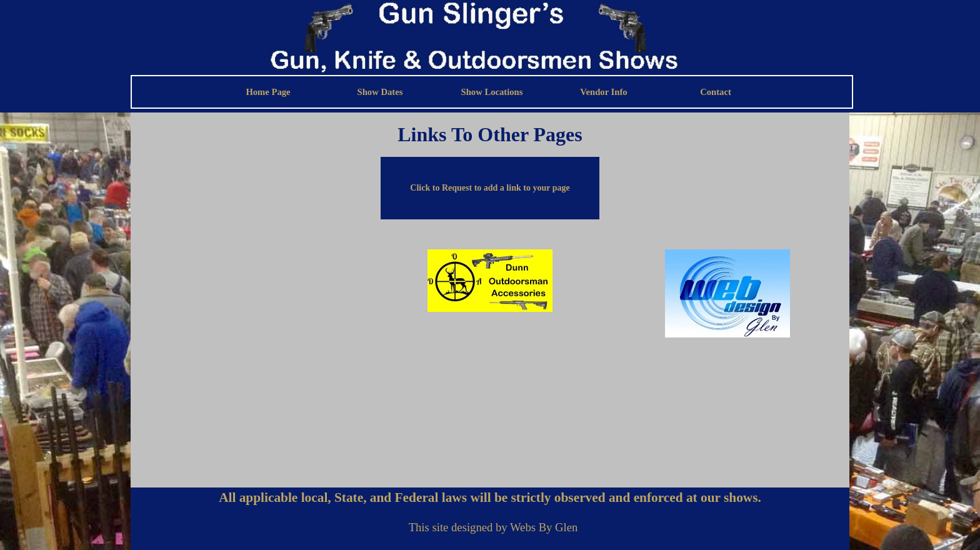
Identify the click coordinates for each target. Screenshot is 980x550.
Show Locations (492, 92)
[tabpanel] (490, 134)
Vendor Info (603, 92)
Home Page (268, 92)
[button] (490, 188)
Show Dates (380, 92)
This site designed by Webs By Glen (493, 527)
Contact (716, 92)
